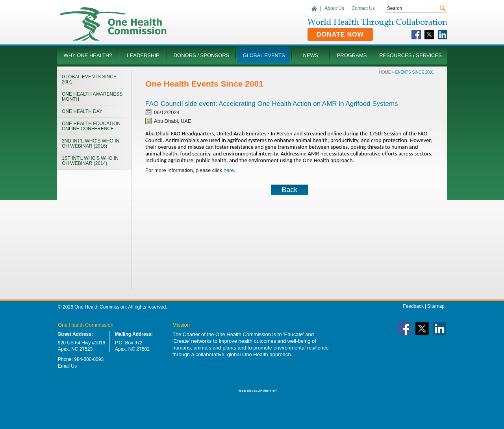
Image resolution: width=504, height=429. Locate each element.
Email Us (67, 366)
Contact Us (363, 8)
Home (385, 72)
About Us (334, 8)
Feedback (413, 306)
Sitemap (436, 306)
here (229, 170)
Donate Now (340, 34)
